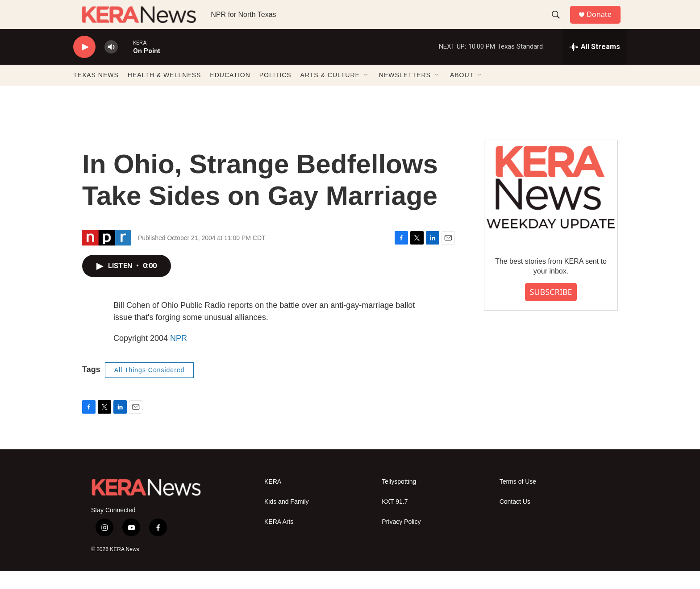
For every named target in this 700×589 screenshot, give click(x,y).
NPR (179, 356)
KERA (273, 500)
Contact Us (515, 520)
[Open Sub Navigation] (367, 93)
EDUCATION (230, 93)
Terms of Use (518, 500)
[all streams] (595, 65)
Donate (604, 23)
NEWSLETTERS (405, 93)
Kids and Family (287, 520)
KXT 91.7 (395, 520)
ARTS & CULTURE (330, 93)
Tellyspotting (399, 500)
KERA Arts (279, 540)
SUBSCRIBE (551, 310)
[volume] (111, 65)
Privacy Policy (401, 540)
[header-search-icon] (559, 24)
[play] (84, 65)
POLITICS (275, 93)
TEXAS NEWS (96, 93)
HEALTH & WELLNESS (165, 93)
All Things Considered (150, 388)
